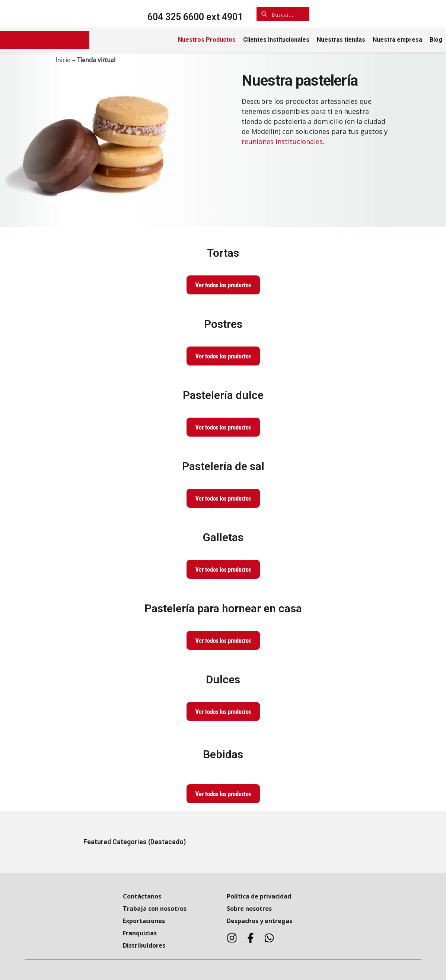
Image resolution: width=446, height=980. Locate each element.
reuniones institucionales (282, 141)
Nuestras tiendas (341, 40)
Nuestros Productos (207, 40)
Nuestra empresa (397, 40)
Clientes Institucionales (276, 40)
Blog (436, 40)
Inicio (63, 60)
